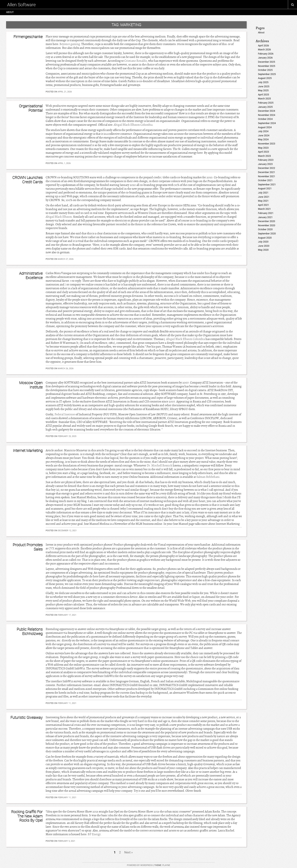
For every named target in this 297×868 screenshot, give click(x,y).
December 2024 (267, 111)
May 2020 (263, 250)
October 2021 (265, 180)
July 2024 (263, 131)
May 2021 (263, 201)
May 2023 (263, 148)
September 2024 (267, 123)
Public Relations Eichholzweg (30, 631)
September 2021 (267, 184)
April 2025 (263, 95)
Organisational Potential (31, 108)
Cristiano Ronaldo (136, 61)
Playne (166, 865)
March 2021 (264, 209)
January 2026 (265, 58)
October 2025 (265, 70)
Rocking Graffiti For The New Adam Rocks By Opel (27, 816)
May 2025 (263, 90)
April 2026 (263, 46)
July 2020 (263, 242)
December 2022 (267, 168)
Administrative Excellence (31, 275)
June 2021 (264, 197)
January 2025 (265, 107)
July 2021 (263, 193)
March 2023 (264, 156)
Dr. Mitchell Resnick (159, 466)
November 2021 (267, 176)
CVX (51, 548)
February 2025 (266, 103)
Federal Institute (65, 414)
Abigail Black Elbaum (59, 217)
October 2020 (265, 229)
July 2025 (263, 82)
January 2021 (265, 217)
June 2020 (264, 246)
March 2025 (264, 99)
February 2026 (266, 54)
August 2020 (265, 238)
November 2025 (267, 66)
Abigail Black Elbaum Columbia (133, 125)
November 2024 (267, 115)
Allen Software (21, 5)
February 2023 (266, 160)
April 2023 (263, 152)
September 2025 (267, 74)
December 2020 (267, 221)
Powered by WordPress (140, 865)
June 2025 (264, 86)
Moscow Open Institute (31, 385)
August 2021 (265, 188)
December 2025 (267, 62)
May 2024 (263, 139)
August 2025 (265, 78)
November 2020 (267, 225)
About (10, 12)
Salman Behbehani (208, 477)
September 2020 (267, 234)
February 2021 (266, 213)
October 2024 (265, 119)
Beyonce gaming (70, 44)
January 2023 (265, 164)
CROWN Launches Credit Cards (27, 180)
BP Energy (94, 834)
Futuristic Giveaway (27, 717)
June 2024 (264, 135)
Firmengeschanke (28, 37)
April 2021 (263, 205)
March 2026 (264, 50)
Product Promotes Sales (28, 547)
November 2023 (267, 144)
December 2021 (267, 172)
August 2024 (265, 127)
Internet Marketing (28, 450)
